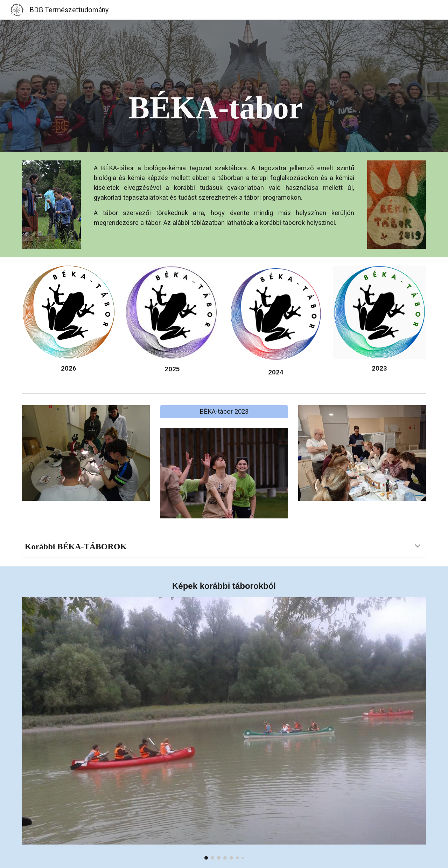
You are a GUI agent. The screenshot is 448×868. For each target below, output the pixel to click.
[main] (241, 86)
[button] (418, 546)
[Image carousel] (224, 728)
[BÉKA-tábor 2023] (224, 412)
